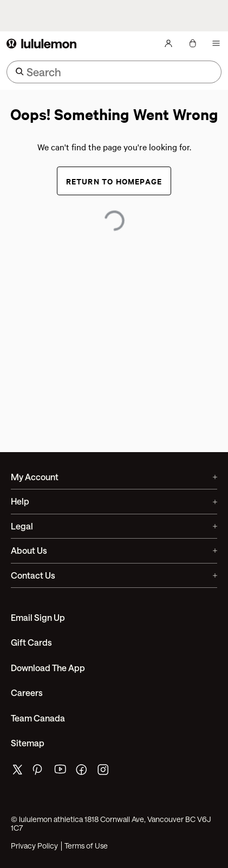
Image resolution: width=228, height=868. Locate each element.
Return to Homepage (114, 181)
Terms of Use (86, 846)
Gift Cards (31, 642)
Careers (27, 693)
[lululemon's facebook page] (82, 772)
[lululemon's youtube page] (61, 772)
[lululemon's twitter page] (17, 771)
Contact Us (114, 575)
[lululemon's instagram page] (104, 772)
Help (114, 501)
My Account (114, 477)
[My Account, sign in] (168, 43)
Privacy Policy (34, 846)
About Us (114, 550)
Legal (114, 526)
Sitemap (28, 743)
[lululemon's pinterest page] (39, 772)
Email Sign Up (38, 617)
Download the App (48, 668)
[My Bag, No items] (192, 43)
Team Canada (38, 718)
